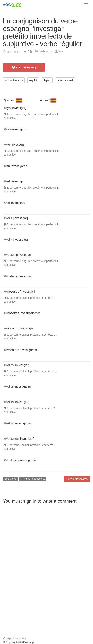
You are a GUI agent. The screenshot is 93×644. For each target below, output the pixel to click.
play (47, 80)
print (33, 80)
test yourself (65, 80)
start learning (24, 67)
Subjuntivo (10, 479)
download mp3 (14, 80)
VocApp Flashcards (14, 638)
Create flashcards (77, 479)
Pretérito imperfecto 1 (33, 479)
